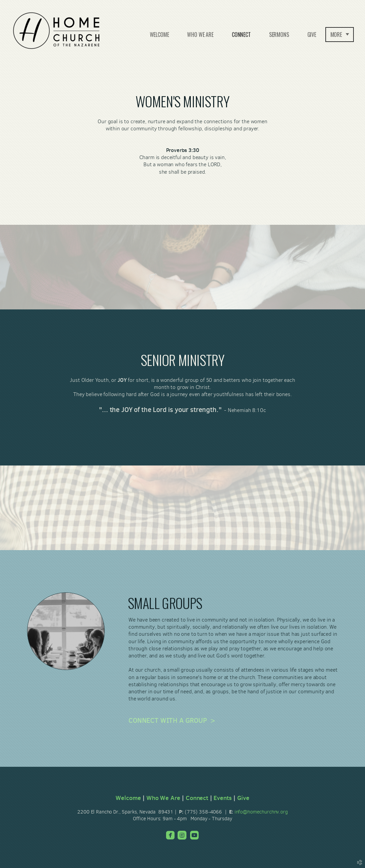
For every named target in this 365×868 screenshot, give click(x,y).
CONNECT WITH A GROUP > (172, 720)
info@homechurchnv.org (261, 812)
